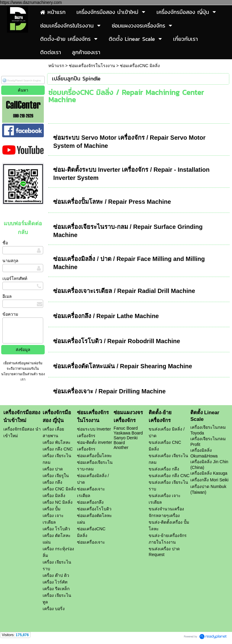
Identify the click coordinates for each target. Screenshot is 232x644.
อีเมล (7, 296)
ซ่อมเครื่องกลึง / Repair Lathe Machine (106, 316)
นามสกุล (10, 261)
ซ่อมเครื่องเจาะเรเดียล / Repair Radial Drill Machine (124, 291)
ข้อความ (10, 314)
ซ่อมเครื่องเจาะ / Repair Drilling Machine (109, 391)
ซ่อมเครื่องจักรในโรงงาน (92, 66)
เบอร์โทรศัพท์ (15, 278)
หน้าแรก (56, 66)
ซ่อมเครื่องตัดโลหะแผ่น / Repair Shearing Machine (123, 366)
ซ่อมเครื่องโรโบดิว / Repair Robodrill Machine (117, 341)
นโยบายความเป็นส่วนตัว (20, 374)
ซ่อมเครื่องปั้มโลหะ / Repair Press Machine (112, 202)
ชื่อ (5, 243)
